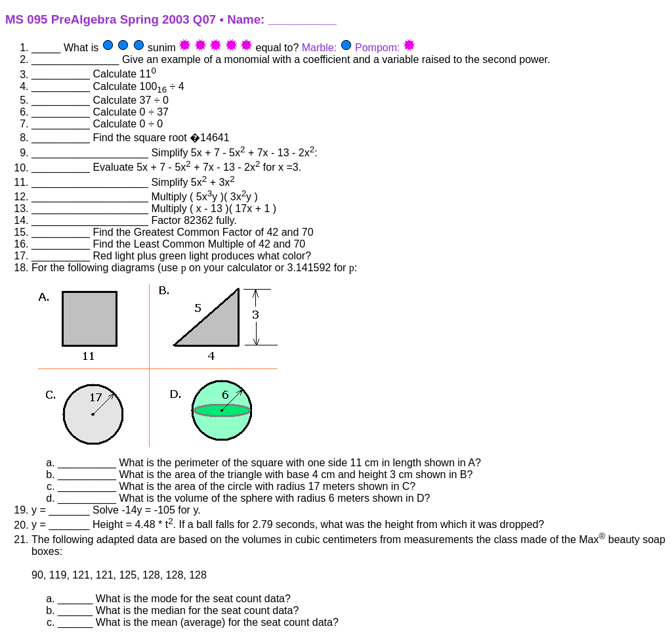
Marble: (319, 48)
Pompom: (377, 48)
